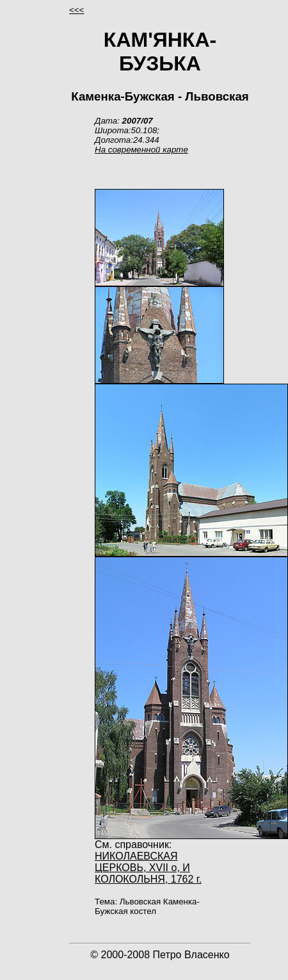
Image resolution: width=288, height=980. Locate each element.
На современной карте (141, 150)
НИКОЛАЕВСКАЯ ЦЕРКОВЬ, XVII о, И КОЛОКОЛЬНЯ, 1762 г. (148, 868)
